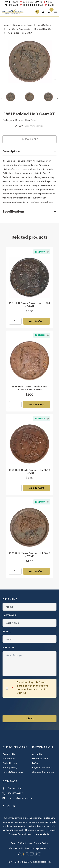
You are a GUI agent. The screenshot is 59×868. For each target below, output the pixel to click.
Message (8, 648)
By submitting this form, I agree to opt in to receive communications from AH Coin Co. (33, 687)
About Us (37, 754)
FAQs (35, 763)
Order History (10, 763)
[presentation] (26, 706)
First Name (10, 599)
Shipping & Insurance (43, 772)
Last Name (10, 615)
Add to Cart (37, 321)
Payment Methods (42, 768)
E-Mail (7, 631)
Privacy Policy (10, 768)
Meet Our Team (40, 759)
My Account (9, 759)
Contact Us (9, 754)
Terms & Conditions (13, 772)
